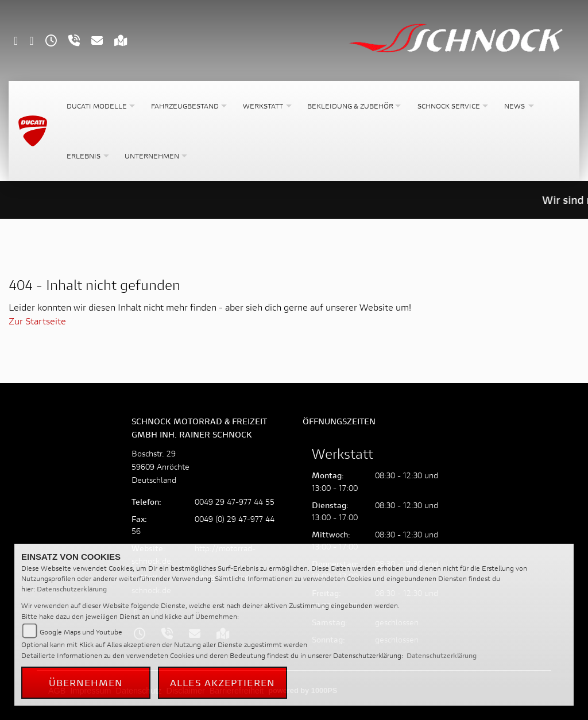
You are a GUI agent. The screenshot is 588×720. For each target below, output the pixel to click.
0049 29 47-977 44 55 (235, 502)
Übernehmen (86, 682)
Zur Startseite (37, 321)
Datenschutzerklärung (72, 589)
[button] (100, 106)
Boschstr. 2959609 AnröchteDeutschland (160, 467)
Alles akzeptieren (223, 682)
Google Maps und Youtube (81, 632)
